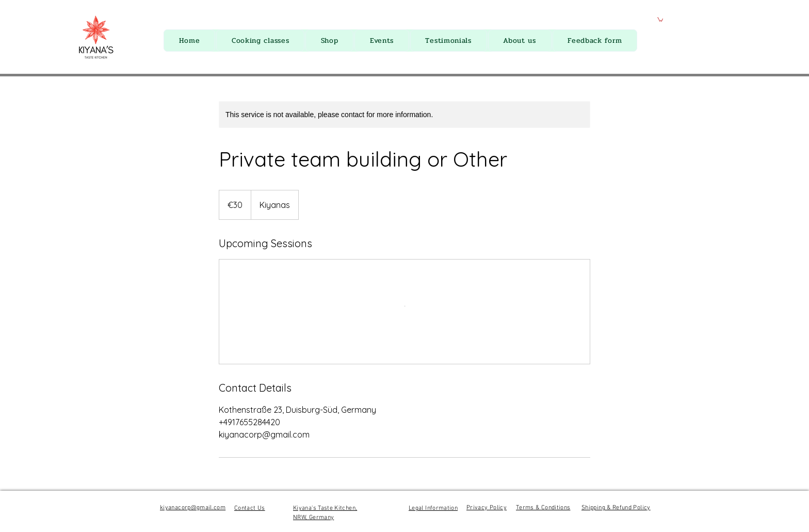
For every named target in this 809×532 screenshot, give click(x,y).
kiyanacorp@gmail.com (193, 508)
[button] (660, 19)
